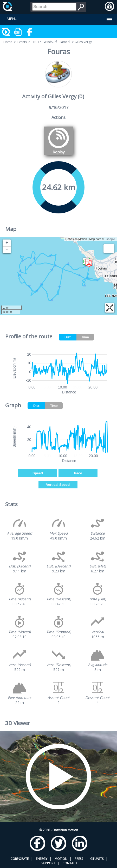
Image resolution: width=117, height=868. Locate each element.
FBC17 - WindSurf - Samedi (51, 42)
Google (110, 239)
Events (22, 42)
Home (8, 42)
